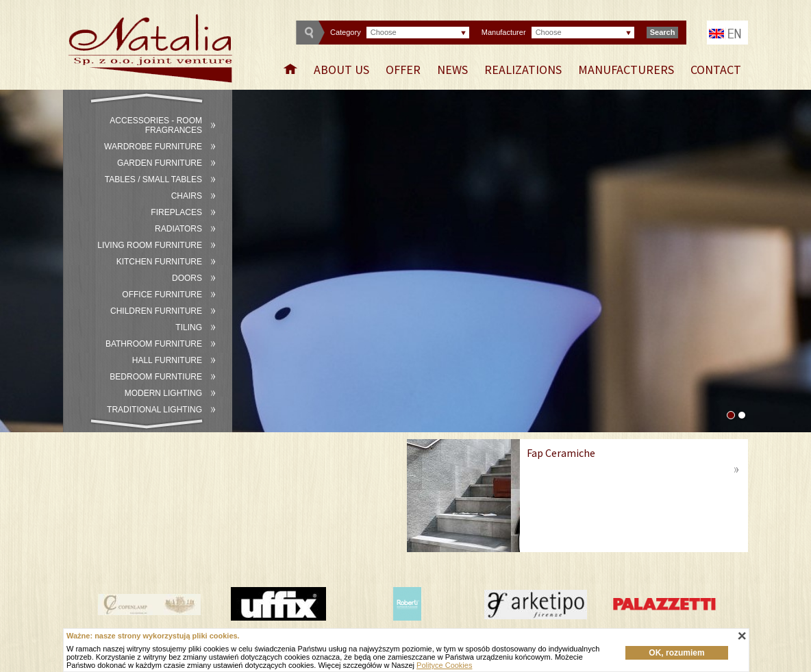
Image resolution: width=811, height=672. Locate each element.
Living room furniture (150, 245)
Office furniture (162, 295)
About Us (341, 70)
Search (663, 32)
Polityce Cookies (444, 665)
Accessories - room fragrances (156, 125)
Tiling (189, 327)
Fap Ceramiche (561, 453)
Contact (716, 70)
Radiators (178, 229)
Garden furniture (160, 163)
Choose (384, 32)
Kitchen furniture (159, 262)
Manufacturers (626, 70)
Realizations (523, 70)
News (452, 70)
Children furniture (156, 311)
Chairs (187, 196)
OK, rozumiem (676, 653)
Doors (187, 278)
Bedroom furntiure (156, 377)
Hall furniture (167, 360)
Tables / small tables (153, 179)
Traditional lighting (154, 410)
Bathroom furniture (154, 344)
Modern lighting (163, 393)
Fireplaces (176, 212)
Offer (403, 70)
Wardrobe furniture (153, 147)
